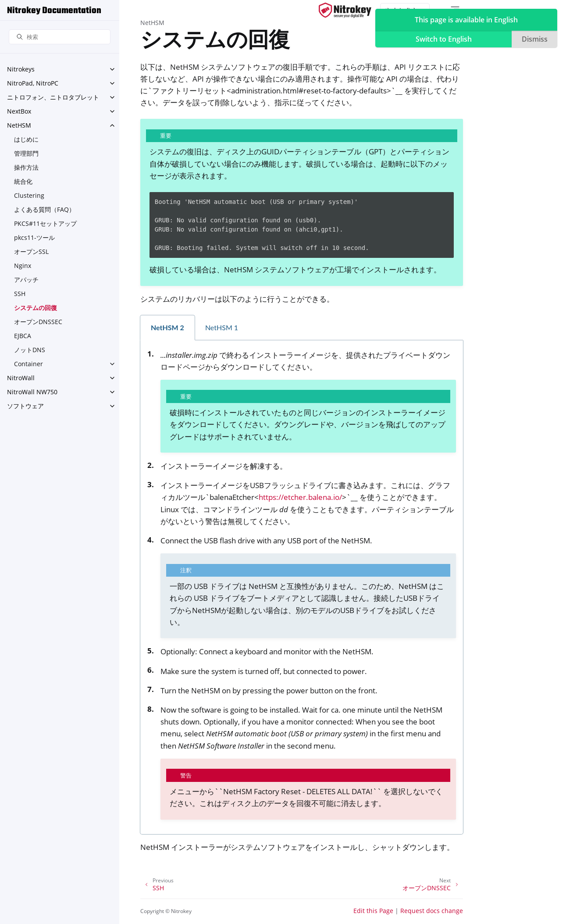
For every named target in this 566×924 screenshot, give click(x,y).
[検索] (60, 37)
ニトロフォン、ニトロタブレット (53, 97)
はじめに (26, 139)
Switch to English (444, 39)
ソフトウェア (25, 406)
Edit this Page (373, 911)
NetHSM (19, 125)
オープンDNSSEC (38, 322)
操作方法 (26, 167)
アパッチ (26, 280)
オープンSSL (31, 252)
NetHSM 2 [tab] (167, 327)
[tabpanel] (302, 587)
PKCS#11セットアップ (45, 223)
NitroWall (21, 378)
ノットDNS (30, 350)
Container (28, 364)
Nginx (23, 266)
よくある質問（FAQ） (44, 209)
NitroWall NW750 (32, 392)
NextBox (19, 111)
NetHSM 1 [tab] (222, 327)
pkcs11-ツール (34, 237)
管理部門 (26, 153)
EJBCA (23, 336)
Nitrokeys (21, 69)
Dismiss (535, 39)
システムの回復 (36, 308)
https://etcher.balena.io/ (300, 497)
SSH (20, 294)
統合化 (23, 181)
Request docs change (432, 911)
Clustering (29, 195)
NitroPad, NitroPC (33, 83)
